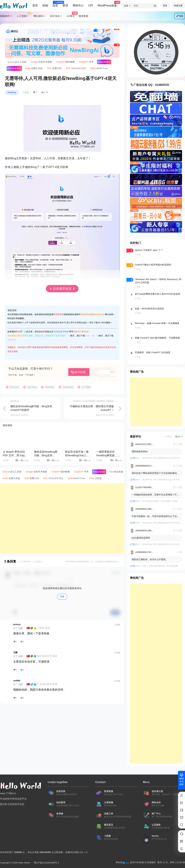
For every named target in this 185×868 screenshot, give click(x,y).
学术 (86, 62)
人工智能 (24, 16)
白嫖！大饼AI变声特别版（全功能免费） (161, 566)
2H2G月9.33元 (76, 68)
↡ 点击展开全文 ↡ (62, 289)
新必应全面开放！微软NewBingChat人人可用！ (77, 455)
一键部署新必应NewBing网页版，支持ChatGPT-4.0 (108, 455)
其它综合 (56, 16)
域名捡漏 (14, 68)
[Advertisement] (59, 519)
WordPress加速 (107, 4)
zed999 (17, 681)
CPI (91, 5)
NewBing (12, 92)
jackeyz (17, 624)
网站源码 (40, 16)
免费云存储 (34, 68)
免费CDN (54, 68)
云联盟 (95, 478)
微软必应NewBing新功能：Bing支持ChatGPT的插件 (46, 455)
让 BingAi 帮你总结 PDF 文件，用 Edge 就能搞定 (14, 455)
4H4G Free (99, 68)
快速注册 (178, 6)
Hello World (24, 863)
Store (104, 62)
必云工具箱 (17, 62)
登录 (165, 6)
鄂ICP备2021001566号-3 (46, 863)
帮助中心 (78, 5)
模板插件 (6, 16)
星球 (65, 5)
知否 (55, 4)
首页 (35, 5)
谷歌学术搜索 (41, 62)
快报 (45, 5)
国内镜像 (65, 62)
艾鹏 (15, 652)
